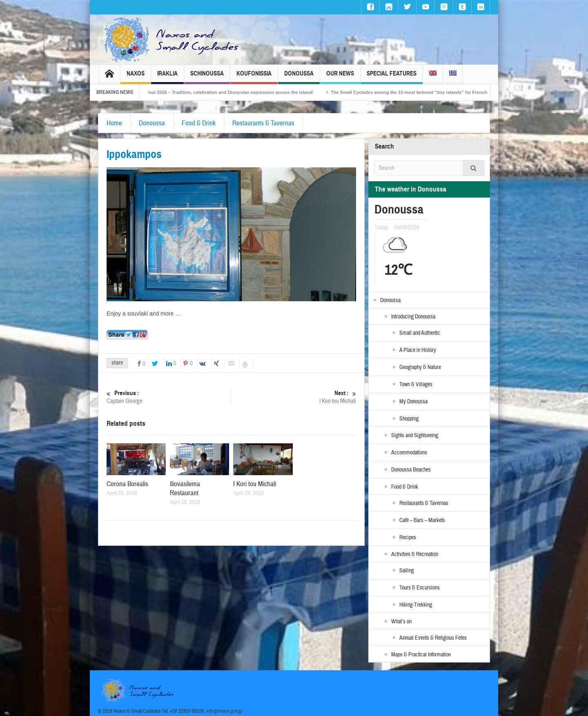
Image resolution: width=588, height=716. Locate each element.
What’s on (401, 622)
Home (114, 123)
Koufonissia (254, 77)
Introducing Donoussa (413, 317)
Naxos (136, 77)
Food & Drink (199, 123)
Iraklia (167, 77)
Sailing (406, 571)
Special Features (392, 77)
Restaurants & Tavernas (263, 123)
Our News (340, 77)
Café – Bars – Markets (422, 520)
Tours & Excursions (420, 588)
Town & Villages (416, 385)
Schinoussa (207, 77)
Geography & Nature (420, 367)
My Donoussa (413, 402)
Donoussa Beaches (411, 470)
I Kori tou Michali (294, 397)
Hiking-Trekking (416, 605)
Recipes (408, 538)
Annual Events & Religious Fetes (433, 638)
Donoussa (299, 77)
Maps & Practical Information (421, 655)
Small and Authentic (420, 333)
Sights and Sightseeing (415, 436)
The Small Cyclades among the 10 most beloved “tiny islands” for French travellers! (431, 92)
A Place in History (418, 350)
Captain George (169, 397)
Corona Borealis (127, 484)
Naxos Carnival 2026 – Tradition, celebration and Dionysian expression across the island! (229, 92)
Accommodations (409, 453)
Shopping (409, 419)
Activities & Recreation (415, 554)
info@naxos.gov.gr (225, 711)
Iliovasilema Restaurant (185, 488)
